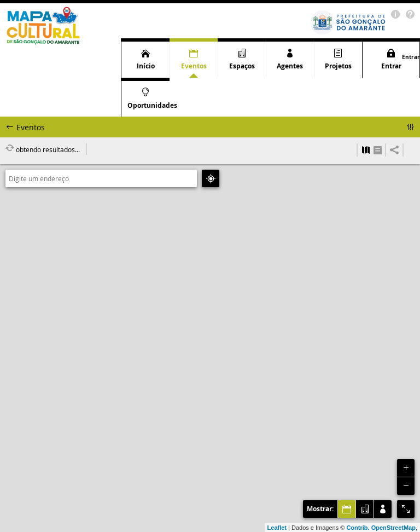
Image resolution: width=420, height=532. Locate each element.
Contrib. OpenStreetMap (381, 528)
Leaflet (277, 528)
